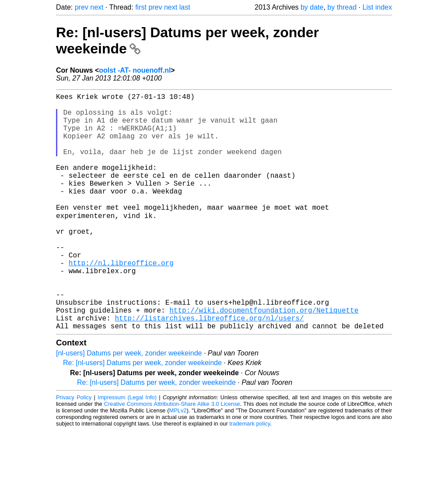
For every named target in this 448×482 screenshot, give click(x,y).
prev (82, 7)
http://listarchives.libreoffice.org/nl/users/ (209, 368)
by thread (342, 7)
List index (377, 7)
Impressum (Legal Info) (127, 449)
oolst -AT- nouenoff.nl (135, 70)
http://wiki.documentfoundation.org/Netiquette (264, 358)
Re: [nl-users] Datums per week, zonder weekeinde (142, 414)
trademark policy (250, 475)
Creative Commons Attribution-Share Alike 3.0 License (172, 456)
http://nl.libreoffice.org (121, 300)
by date (312, 7)
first (141, 7)
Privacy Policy (74, 449)
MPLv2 (178, 462)
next (97, 7)
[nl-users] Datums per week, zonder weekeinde (129, 405)
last (185, 7)
